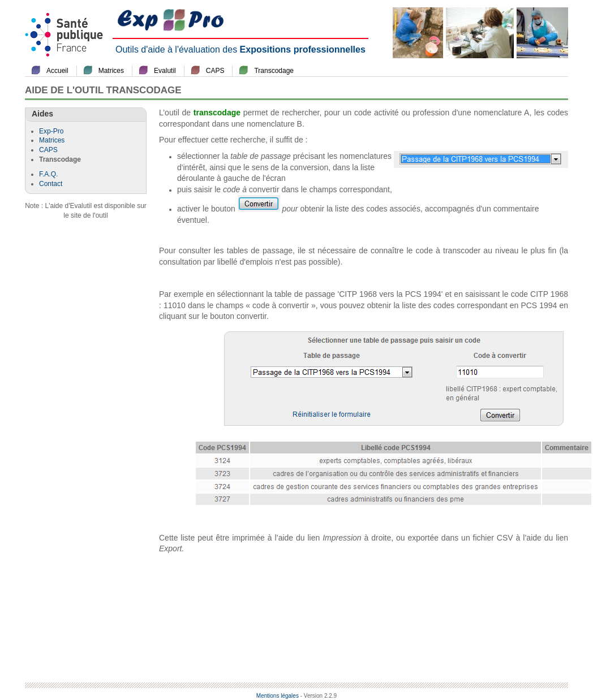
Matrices (111, 71)
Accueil (57, 71)
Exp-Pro (51, 131)
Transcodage (274, 71)
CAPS (215, 71)
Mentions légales (278, 696)
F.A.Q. (48, 174)
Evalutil (165, 71)
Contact (51, 184)
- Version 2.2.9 (319, 696)
